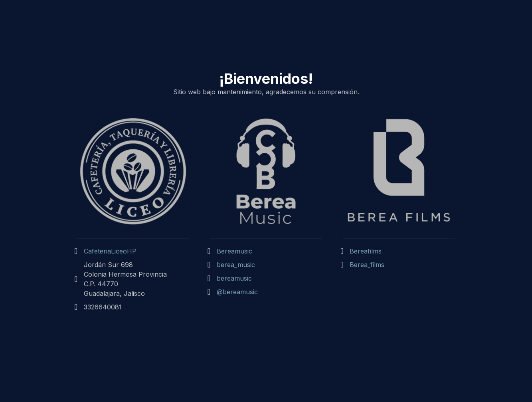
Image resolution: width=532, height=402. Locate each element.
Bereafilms (366, 251)
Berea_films (367, 265)
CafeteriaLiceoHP (110, 251)
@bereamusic (237, 292)
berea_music (236, 265)
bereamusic (234, 278)
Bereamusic (234, 251)
